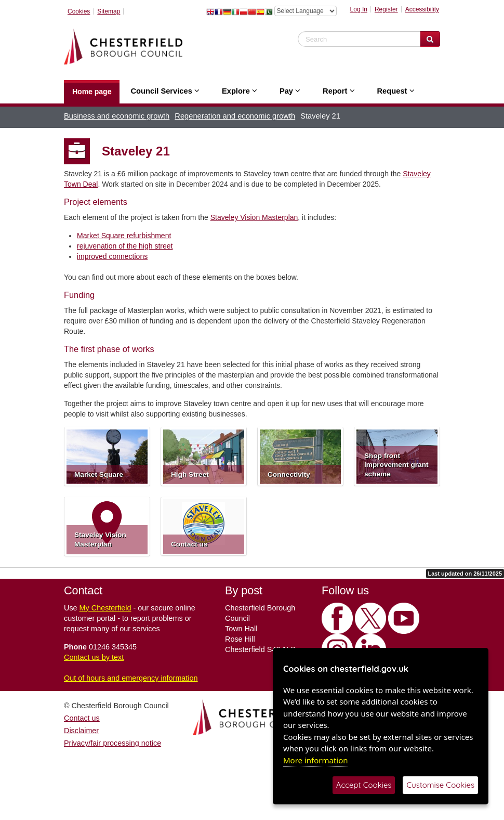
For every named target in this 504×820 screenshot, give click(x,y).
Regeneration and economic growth (235, 116)
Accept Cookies (364, 785)
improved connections (112, 256)
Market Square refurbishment (124, 236)
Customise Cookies (440, 785)
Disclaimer (81, 731)
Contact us (82, 718)
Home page (92, 92)
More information (316, 760)
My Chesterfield (105, 608)
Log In (359, 9)
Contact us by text (94, 657)
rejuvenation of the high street (125, 246)
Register (386, 9)
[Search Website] (430, 39)
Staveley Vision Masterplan (254, 217)
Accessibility (422, 9)
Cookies (79, 11)
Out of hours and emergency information (131, 678)
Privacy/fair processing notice (112, 743)
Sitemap (109, 11)
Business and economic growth (117, 116)
